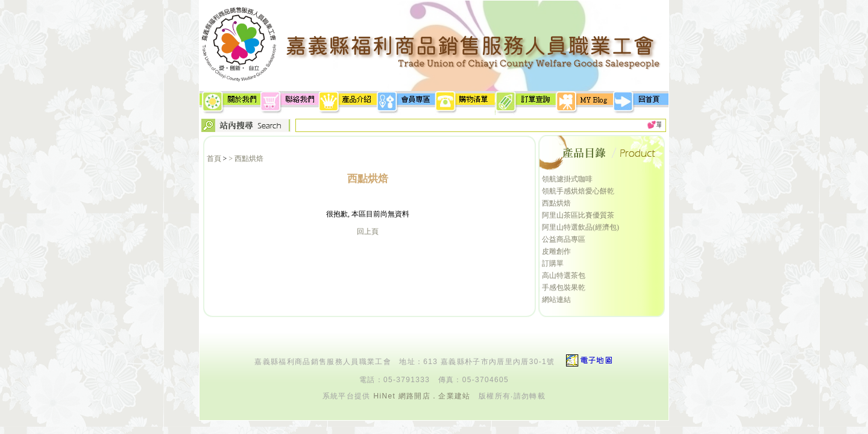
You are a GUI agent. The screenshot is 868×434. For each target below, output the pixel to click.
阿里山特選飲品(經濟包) (580, 227)
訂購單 (553, 263)
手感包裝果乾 (564, 288)
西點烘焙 (556, 203)
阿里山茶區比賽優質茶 (578, 215)
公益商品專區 (564, 239)
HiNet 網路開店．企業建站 (422, 396)
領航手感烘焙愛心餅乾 (578, 191)
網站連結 (556, 300)
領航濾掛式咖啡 (567, 179)
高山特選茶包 (564, 275)
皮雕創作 (556, 251)
